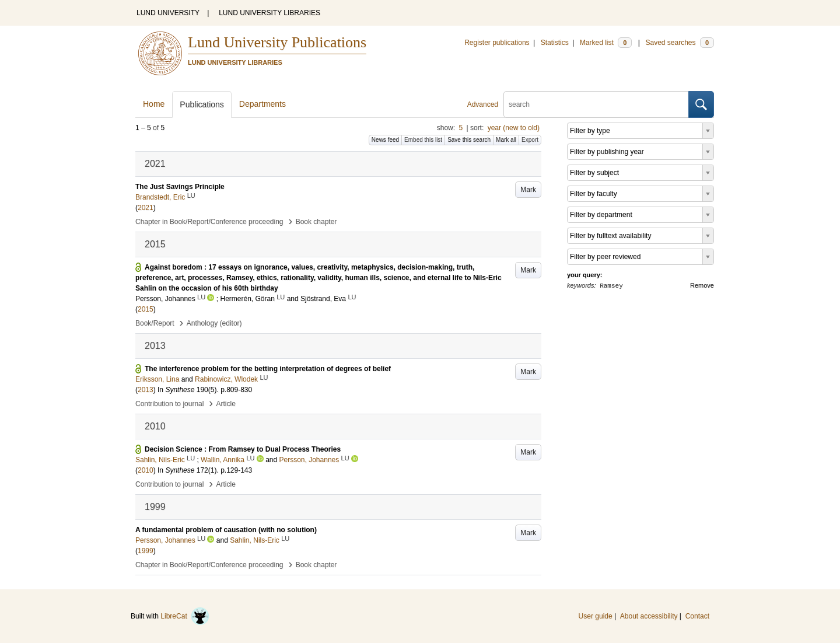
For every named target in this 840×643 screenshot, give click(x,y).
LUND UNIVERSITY (168, 13)
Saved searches (680, 43)
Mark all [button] (506, 140)
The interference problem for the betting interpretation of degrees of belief (268, 369)
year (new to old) (514, 128)
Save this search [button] (469, 140)
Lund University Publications (277, 42)
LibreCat (185, 616)
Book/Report (155, 323)
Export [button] (530, 140)
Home (154, 104)
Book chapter (316, 222)
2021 (146, 208)
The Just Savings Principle (180, 187)
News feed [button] (385, 140)
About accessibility (649, 616)
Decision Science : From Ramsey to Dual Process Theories (243, 449)
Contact (697, 616)
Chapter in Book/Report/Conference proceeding (209, 222)
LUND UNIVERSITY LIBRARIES (269, 13)
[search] (596, 104)
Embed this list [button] (423, 140)
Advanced (483, 104)
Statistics (555, 43)
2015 (146, 309)
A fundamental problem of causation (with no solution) (226, 530)
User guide (596, 616)
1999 (146, 551)
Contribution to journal (169, 404)
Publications (202, 104)
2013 (146, 390)
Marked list (606, 43)
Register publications (497, 43)
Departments (262, 104)
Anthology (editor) (214, 323)
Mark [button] (528, 190)
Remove (702, 285)
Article (226, 404)
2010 (146, 470)
